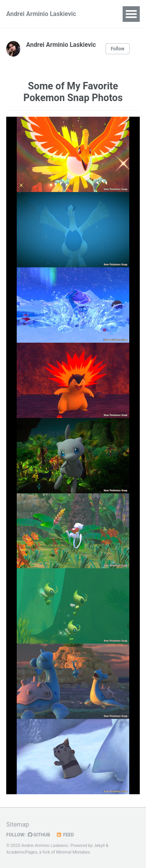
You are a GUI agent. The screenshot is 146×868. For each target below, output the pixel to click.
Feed (65, 835)
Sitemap (18, 824)
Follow (117, 49)
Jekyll (99, 846)
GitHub (39, 835)
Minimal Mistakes (73, 852)
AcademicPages (22, 852)
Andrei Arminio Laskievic (41, 14)
